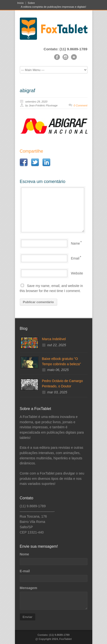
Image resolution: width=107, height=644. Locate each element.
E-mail (25, 571)
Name (75, 243)
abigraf (28, 90)
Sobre (31, 3)
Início (21, 3)
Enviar (28, 617)
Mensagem (29, 588)
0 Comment (81, 105)
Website (77, 273)
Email (75, 258)
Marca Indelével (54, 339)
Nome (25, 554)
